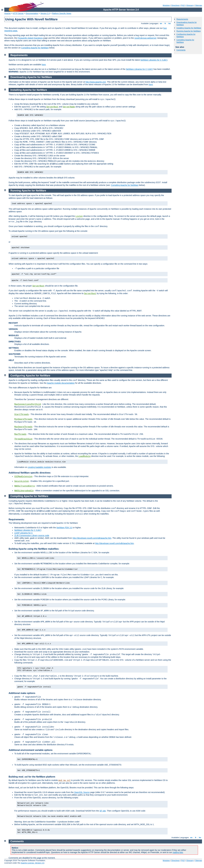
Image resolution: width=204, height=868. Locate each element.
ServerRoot (52, 107)
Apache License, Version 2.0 (32, 863)
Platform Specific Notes (62, 13)
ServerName (69, 107)
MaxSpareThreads (23, 427)
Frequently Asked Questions (30, 38)
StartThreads (22, 414)
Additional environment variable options (31, 750)
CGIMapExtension (23, 477)
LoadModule (85, 456)
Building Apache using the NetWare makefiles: (34, 549)
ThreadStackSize (23, 439)
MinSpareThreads (23, 419)
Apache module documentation (61, 383)
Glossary (190, 5)
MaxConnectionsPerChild (28, 404)
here (44, 65)
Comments (181, 50)
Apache (7, 13)
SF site (103, 811)
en (161, 23)
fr (165, 23)
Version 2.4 (45, 13)
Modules (166, 5)
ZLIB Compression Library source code (32, 535)
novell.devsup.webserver (145, 38)
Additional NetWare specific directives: (30, 473)
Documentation (32, 13)
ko (170, 23)
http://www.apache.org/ (96, 82)
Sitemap (199, 5)
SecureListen (22, 481)
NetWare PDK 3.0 (64, 528)
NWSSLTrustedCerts (25, 486)
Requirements (182, 19)
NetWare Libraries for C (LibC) (154, 60)
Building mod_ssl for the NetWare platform (32, 777)
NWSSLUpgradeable (24, 491)
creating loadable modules (39, 467)
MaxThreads (20, 434)
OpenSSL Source (82, 792)
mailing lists (178, 852)
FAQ (183, 5)
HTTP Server (18, 13)
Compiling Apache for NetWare (35, 48)
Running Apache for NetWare (189, 31)
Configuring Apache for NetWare (30, 376)
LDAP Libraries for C (24, 533)
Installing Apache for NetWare (189, 28)
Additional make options (22, 693)
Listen (79, 216)
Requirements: (17, 519)
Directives (175, 5)
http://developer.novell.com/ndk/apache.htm (92, 538)
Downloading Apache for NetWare (31, 77)
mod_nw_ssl (64, 780)
